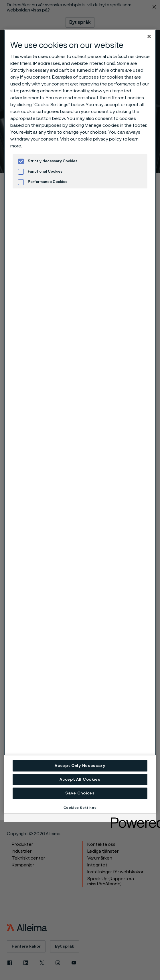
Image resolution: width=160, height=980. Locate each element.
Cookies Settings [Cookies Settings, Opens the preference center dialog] (80, 808)
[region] (80, 422)
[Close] (149, 36)
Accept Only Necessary (80, 766)
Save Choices (80, 793)
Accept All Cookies (80, 780)
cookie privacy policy (100, 139)
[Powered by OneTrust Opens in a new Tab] (131, 819)
